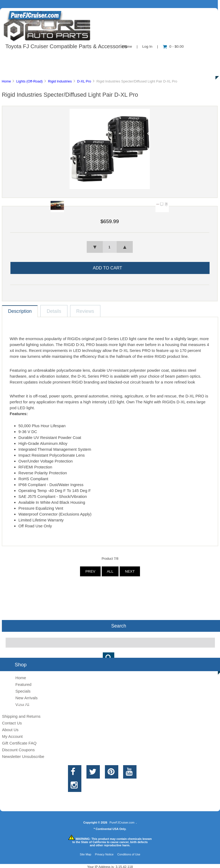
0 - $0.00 (173, 46)
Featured (23, 684)
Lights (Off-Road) (30, 81)
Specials (23, 691)
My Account (12, 736)
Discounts (52, 70)
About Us (54, 57)
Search (119, 626)
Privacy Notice (104, 854)
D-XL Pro (84, 81)
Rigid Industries (60, 81)
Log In (147, 46)
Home (6, 81)
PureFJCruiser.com (122, 822)
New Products (179, 57)
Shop (20, 57)
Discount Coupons (18, 750)
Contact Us (134, 57)
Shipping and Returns (21, 716)
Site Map (86, 854)
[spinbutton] (110, 247)
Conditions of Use (129, 854)
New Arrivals (26, 698)
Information (93, 57)
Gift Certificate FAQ (19, 743)
